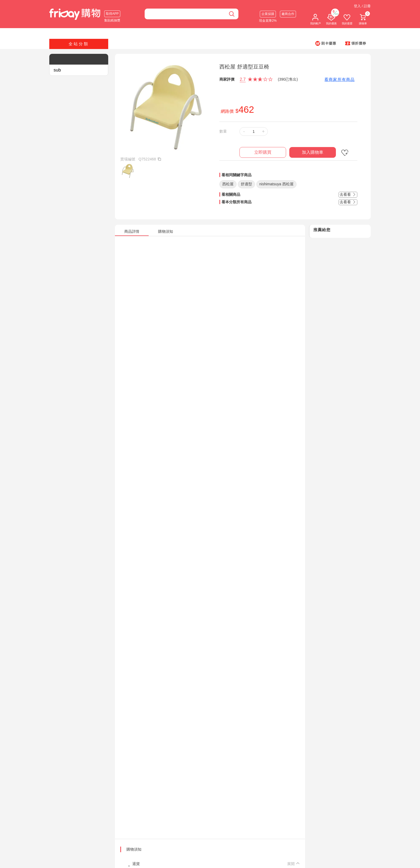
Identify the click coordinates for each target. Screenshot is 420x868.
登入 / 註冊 (362, 6)
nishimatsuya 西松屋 (276, 184)
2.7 (243, 79)
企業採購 (268, 14)
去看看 (348, 194)
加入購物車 (313, 152)
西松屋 (228, 184)
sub (57, 70)
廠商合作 (288, 14)
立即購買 (263, 152)
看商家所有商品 (340, 79)
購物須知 (134, 849)
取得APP (112, 14)
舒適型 (246, 184)
